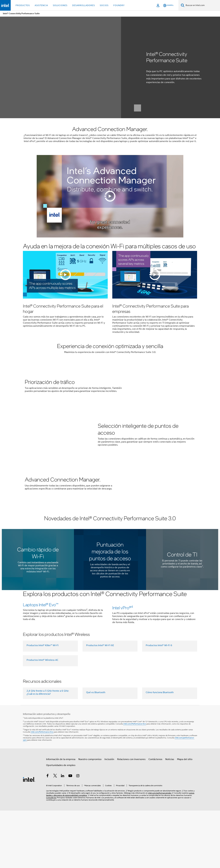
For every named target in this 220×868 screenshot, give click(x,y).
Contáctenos (155, 817)
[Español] (168, 5)
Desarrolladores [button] (84, 5)
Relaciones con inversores (131, 817)
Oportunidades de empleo (61, 823)
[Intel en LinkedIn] (63, 834)
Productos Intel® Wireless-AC (42, 717)
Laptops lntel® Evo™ (41, 617)
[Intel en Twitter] (55, 834)
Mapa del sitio (185, 817)
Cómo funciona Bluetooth (160, 750)
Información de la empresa (61, 817)
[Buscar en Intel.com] (202, 5)
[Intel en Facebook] (48, 834)
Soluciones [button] (60, 5)
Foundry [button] (119, 5)
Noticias (170, 817)
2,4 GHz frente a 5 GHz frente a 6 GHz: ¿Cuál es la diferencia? (48, 750)
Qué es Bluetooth (96, 750)
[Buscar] (183, 5)
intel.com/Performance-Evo (135, 781)
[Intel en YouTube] (70, 834)
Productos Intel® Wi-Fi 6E (100, 703)
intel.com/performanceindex (160, 850)
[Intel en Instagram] (78, 834)
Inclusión (109, 817)
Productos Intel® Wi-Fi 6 (159, 703)
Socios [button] (104, 5)
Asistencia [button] (41, 5)
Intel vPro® (123, 665)
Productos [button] (23, 5)
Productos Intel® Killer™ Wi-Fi (43, 703)
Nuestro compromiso (90, 817)
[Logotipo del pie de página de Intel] (29, 837)
